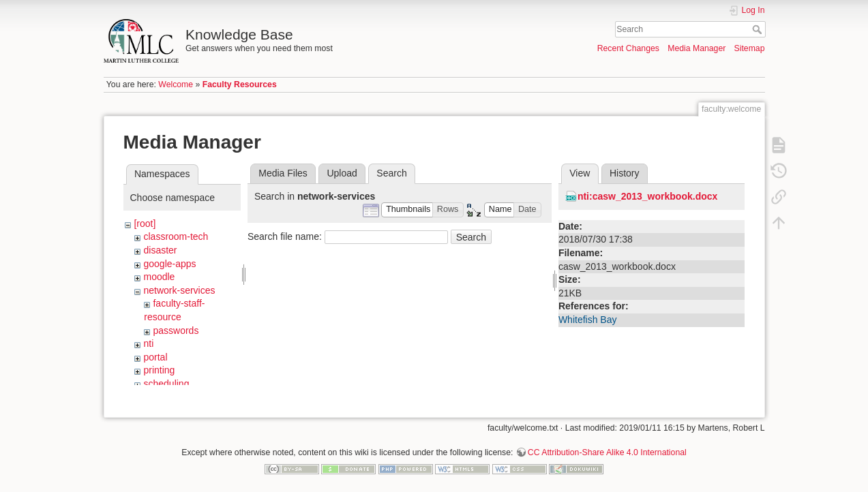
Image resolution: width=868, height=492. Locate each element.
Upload (342, 173)
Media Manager (697, 48)
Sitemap (750, 48)
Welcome (176, 84)
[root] (145, 224)
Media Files (283, 173)
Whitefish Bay (588, 320)
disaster (160, 250)
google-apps (169, 264)
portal (155, 357)
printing (159, 370)
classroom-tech (176, 236)
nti (148, 343)
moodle (159, 277)
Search (759, 29)
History (625, 173)
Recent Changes (628, 48)
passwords (176, 330)
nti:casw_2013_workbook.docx (647, 196)
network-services (179, 290)
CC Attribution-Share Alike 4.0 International (607, 447)
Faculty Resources (240, 84)
